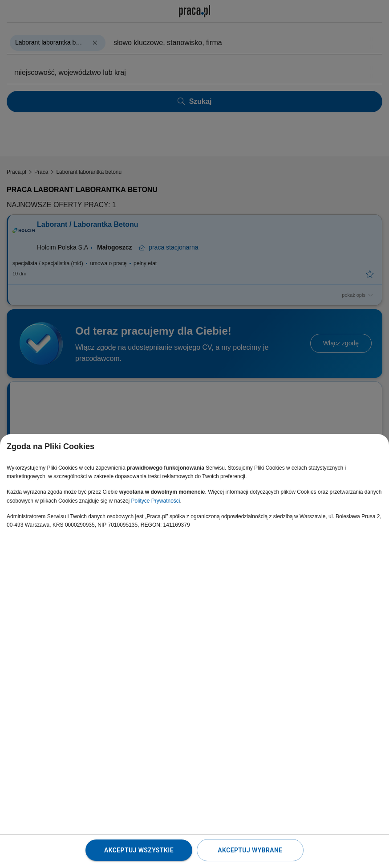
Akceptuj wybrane (250, 850)
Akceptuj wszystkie (139, 850)
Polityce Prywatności (155, 501)
